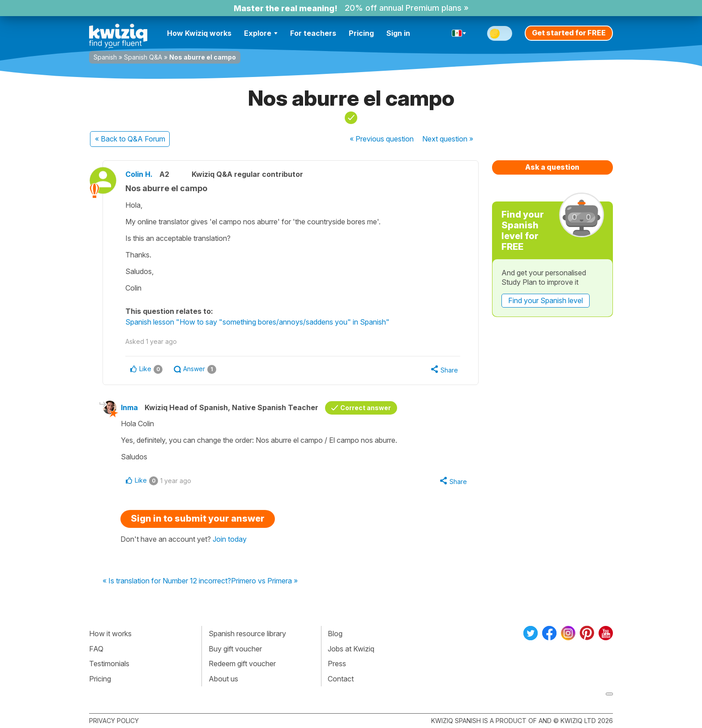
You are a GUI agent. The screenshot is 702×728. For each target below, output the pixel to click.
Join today (230, 539)
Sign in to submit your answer (198, 518)
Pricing (361, 33)
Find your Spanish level (546, 300)
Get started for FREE (569, 33)
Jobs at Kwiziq (351, 649)
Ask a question (552, 167)
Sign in (398, 33)
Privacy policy (114, 721)
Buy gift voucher (235, 649)
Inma (129, 407)
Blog (335, 634)
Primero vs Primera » (264, 581)
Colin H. (139, 174)
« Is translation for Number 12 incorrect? (167, 581)
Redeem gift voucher (242, 664)
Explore (261, 33)
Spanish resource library (247, 634)
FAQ (96, 649)
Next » (448, 139)
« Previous (382, 139)
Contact (341, 679)
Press (337, 664)
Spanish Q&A (143, 57)
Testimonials (109, 664)
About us (223, 679)
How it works (110, 634)
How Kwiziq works (199, 33)
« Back (130, 139)
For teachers (313, 33)
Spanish (105, 57)
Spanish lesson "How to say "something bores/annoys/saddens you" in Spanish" (257, 322)
